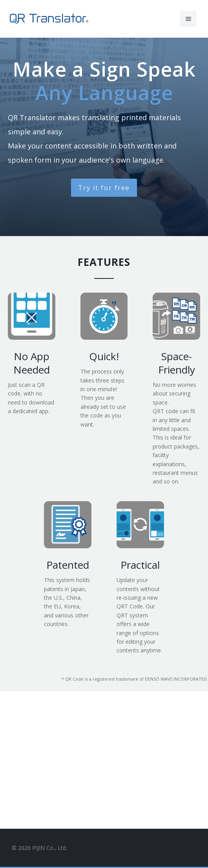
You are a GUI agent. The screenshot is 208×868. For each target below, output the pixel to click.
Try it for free (104, 188)
